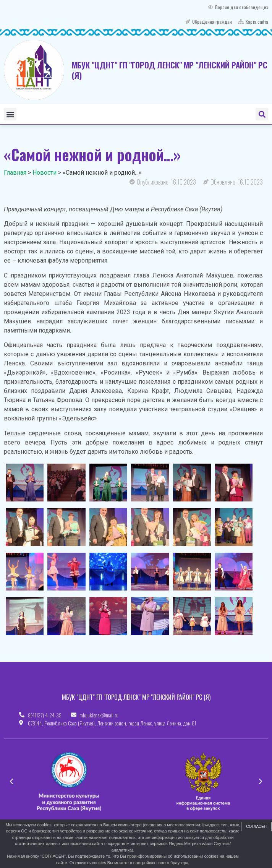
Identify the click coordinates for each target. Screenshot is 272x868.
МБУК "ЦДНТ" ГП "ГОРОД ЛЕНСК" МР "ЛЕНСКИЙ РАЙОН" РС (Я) (170, 70)
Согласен (256, 827)
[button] (10, 114)
